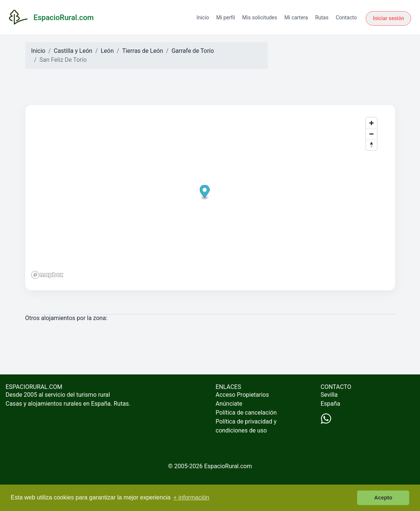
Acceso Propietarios (243, 395)
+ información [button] (191, 497)
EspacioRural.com (228, 466)
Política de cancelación (246, 413)
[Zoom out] (371, 134)
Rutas (322, 17)
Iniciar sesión (388, 18)
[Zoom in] (371, 123)
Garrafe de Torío (193, 51)
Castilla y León (73, 51)
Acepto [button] (383, 498)
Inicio (203, 17)
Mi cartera (296, 17)
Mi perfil (225, 17)
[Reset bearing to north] (371, 145)
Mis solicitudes (260, 17)
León (107, 51)
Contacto (346, 17)
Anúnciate (229, 404)
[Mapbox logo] (47, 275)
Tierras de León (142, 51)
